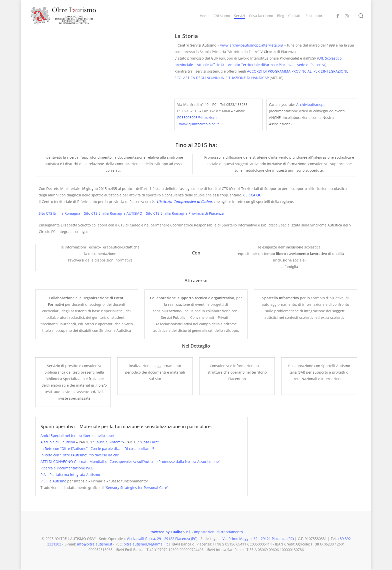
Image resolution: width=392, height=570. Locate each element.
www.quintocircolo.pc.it (199, 124)
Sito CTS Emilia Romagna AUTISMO (113, 213)
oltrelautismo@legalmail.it (146, 544)
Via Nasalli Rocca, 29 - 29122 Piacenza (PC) (162, 539)
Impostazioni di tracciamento (218, 532)
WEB (90, 468)
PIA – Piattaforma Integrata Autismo (70, 475)
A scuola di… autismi (58, 442)
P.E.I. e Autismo (53, 481)
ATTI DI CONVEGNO (57, 462)
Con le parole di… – (107, 449)
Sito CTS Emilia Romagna (59, 213)
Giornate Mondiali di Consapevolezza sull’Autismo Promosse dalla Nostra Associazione (146, 462)
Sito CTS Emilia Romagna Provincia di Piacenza (185, 213)
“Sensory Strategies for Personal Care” (136, 488)
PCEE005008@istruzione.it (199, 117)
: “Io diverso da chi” (103, 455)
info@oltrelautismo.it (95, 544)
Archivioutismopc (311, 104)
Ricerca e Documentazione (63, 468)
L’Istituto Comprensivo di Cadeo (184, 202)
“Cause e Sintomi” (108, 442)
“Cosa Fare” (149, 442)
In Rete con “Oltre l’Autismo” (64, 449)
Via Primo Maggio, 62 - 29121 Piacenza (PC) (258, 539)
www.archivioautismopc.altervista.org (252, 45)
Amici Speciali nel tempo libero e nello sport (77, 436)
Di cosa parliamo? (139, 449)
